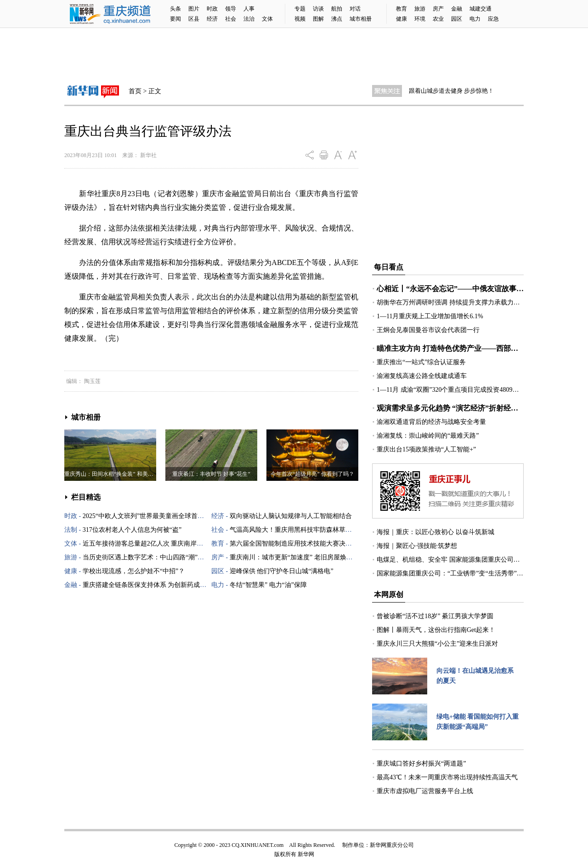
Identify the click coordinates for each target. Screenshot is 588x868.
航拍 (337, 9)
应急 (493, 19)
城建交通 (481, 9)
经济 (212, 19)
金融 (457, 9)
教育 (401, 9)
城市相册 (361, 19)
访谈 (318, 9)
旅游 (420, 9)
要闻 (175, 19)
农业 (438, 19)
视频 (300, 19)
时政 (212, 9)
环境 (420, 19)
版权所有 (285, 854)
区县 (194, 19)
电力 (475, 19)
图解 (318, 19)
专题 (300, 9)
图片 (194, 9)
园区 (457, 19)
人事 (249, 9)
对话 (355, 9)
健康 (401, 19)
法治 (249, 19)
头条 (175, 9)
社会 (231, 19)
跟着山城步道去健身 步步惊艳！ (451, 91)
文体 (267, 19)
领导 (231, 9)
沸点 (337, 19)
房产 (438, 9)
